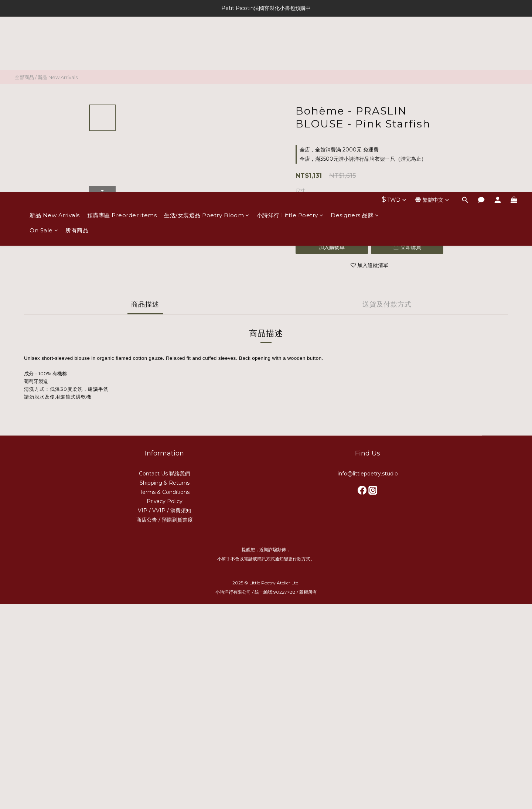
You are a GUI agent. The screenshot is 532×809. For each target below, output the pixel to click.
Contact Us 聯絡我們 (164, 474)
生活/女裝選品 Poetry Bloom (207, 40)
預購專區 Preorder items (122, 40)
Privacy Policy (165, 501)
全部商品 (24, 77)
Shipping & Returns (165, 483)
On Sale (44, 55)
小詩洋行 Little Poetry (290, 40)
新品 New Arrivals (55, 40)
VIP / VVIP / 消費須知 (164, 511)
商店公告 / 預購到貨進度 (165, 520)
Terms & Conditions (165, 492)
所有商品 (77, 55)
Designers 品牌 (355, 40)
